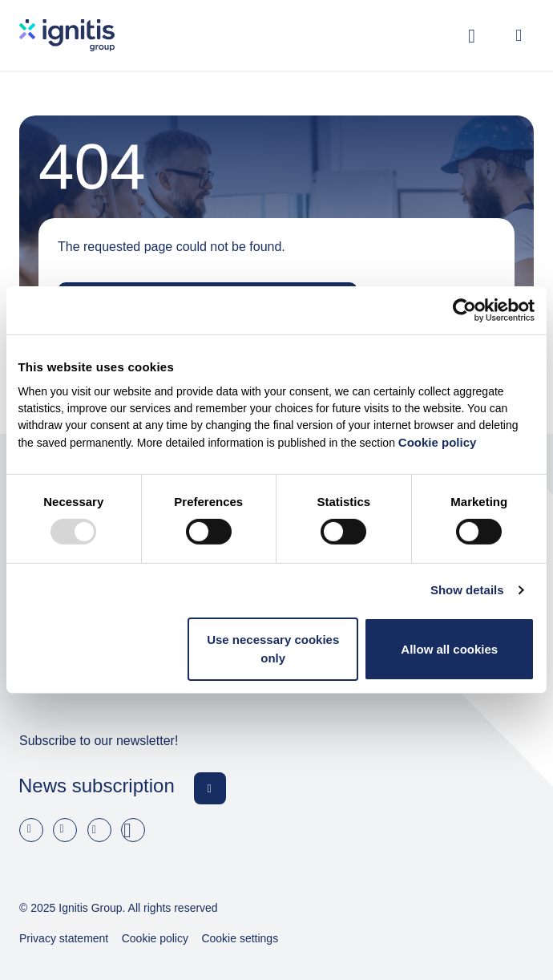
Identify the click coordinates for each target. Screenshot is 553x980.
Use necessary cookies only (273, 649)
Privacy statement (64, 938)
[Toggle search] (472, 35)
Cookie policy (438, 442)
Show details (467, 590)
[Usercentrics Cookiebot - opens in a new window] (464, 310)
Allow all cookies (449, 648)
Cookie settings (240, 938)
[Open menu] (519, 35)
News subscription (97, 786)
